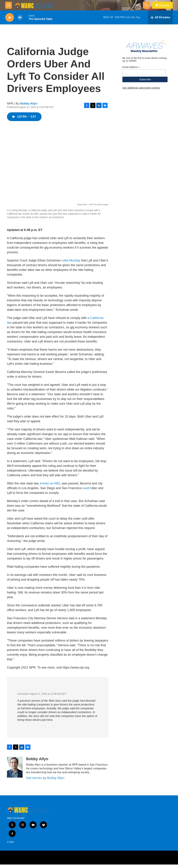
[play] (10, 18)
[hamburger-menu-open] (9, 5)
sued (86, 492)
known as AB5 (50, 487)
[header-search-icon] (146, 5)
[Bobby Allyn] (15, 771)
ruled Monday (71, 264)
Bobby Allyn (29, 107)
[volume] (20, 18)
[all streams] (160, 17)
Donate (164, 5)
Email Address (131, 88)
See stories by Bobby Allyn (45, 781)
